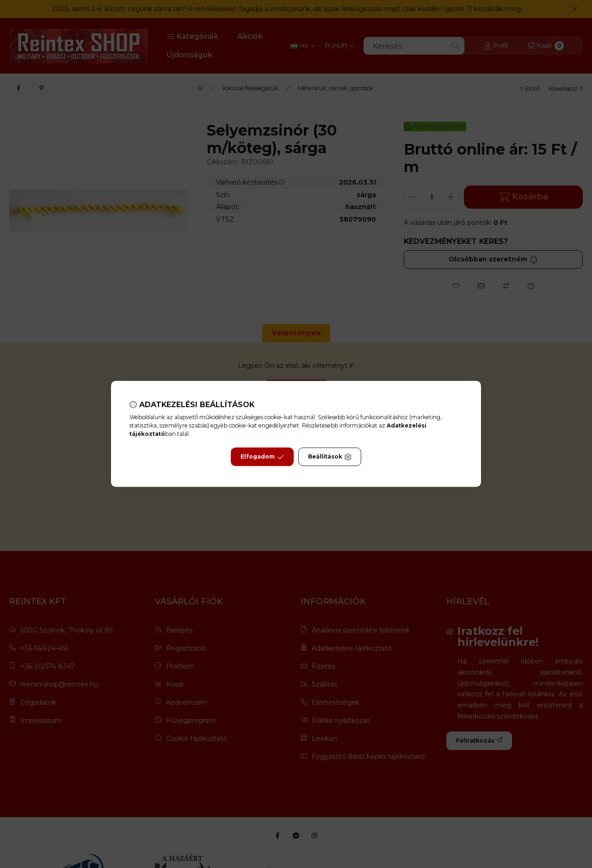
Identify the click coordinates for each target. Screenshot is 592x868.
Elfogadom (262, 457)
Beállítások (330, 457)
